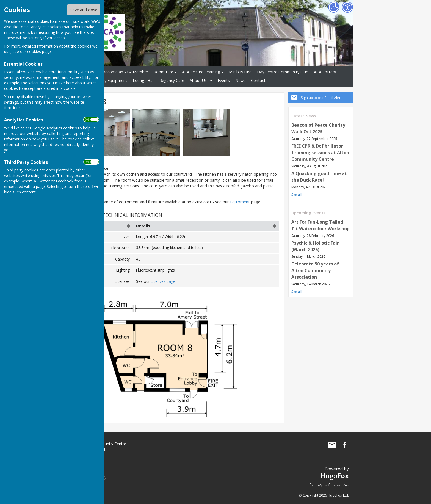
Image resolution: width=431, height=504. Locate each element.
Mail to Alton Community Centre (332, 445)
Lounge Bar (143, 80)
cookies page (39, 52)
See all (296, 195)
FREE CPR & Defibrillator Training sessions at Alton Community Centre (320, 153)
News (240, 80)
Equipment (240, 202)
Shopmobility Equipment (105, 80)
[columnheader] (108, 226)
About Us (198, 80)
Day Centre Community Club (283, 72)
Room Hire (163, 72)
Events (224, 80)
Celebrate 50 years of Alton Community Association (315, 270)
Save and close (84, 10)
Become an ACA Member (125, 72)
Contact (258, 80)
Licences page (163, 281)
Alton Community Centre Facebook (345, 445)
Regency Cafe (172, 80)
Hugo (335, 475)
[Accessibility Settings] (347, 7)
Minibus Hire (240, 72)
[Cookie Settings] (334, 7)
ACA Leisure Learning (201, 72)
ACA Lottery (325, 72)
